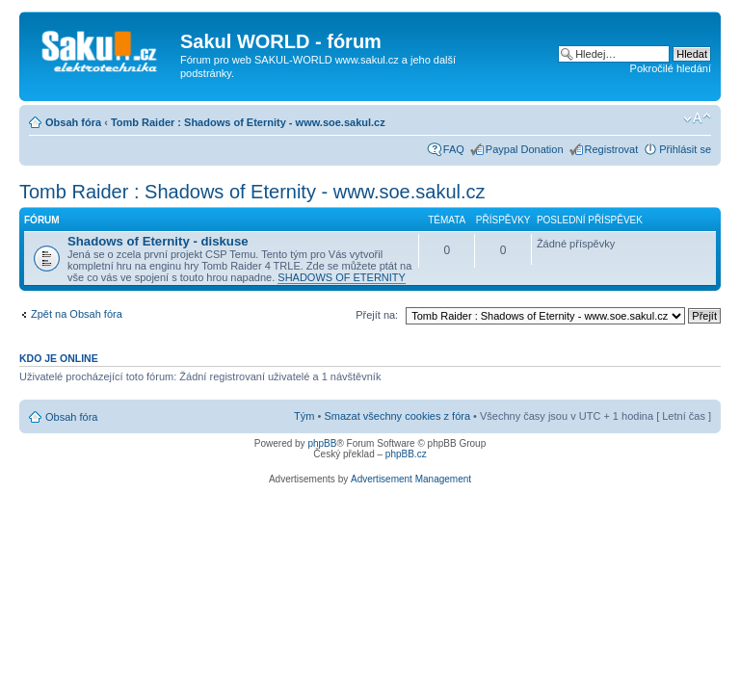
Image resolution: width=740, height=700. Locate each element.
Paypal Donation (525, 149)
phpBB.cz (406, 454)
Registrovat (612, 149)
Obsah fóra (73, 122)
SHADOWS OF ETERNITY (342, 277)
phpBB (322, 443)
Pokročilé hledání (671, 68)
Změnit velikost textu (697, 118)
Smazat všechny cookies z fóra (397, 416)
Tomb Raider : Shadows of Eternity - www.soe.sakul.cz (248, 122)
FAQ (454, 149)
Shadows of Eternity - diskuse (158, 241)
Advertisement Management (411, 479)
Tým (304, 416)
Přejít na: (377, 315)
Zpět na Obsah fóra (77, 314)
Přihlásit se (685, 149)
